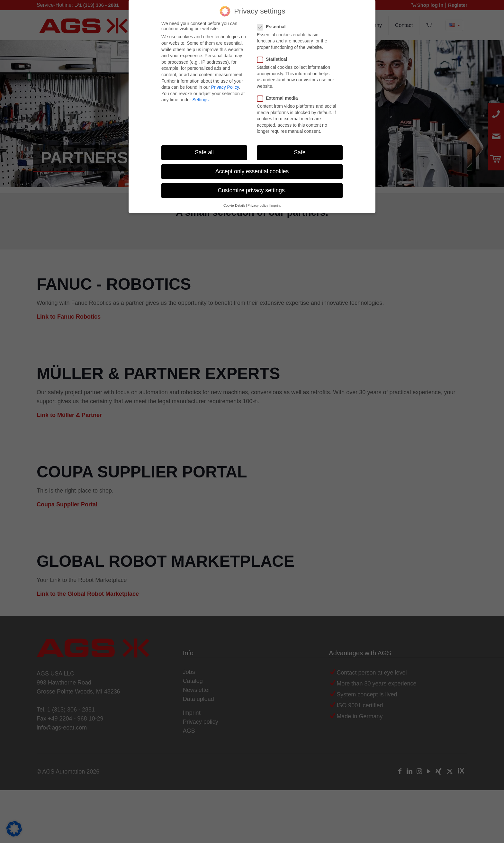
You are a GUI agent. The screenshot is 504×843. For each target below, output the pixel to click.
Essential (274, 25)
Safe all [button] (204, 151)
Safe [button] (300, 151)
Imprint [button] (275, 204)
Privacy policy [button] (258, 204)
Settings (200, 98)
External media (280, 96)
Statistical (275, 58)
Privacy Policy (225, 86)
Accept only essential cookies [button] (252, 170)
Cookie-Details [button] (234, 204)
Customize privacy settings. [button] (252, 189)
